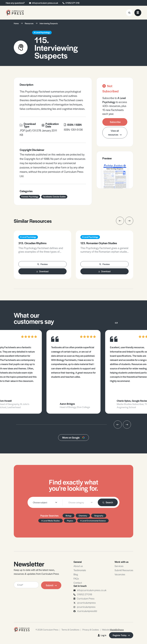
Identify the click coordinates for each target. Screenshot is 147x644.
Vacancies (120, 574)
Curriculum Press (86, 598)
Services (119, 566)
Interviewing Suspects (49, 23)
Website (113, 630)
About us (78, 566)
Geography (99, 516)
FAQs (76, 578)
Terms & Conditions (70, 630)
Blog (76, 574)
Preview (42, 264)
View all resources (115, 133)
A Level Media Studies (51, 521)
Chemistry (83, 516)
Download (42, 271)
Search (108, 502)
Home (16, 23)
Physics (70, 521)
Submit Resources (124, 570)
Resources (29, 23)
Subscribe (115, 122)
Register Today (121, 635)
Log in (102, 635)
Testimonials (80, 570)
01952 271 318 (72, 3)
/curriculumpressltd (87, 611)
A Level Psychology (42, 32)
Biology (69, 516)
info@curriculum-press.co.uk (45, 3)
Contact (78, 583)
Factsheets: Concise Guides (54, 197)
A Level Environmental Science (93, 521)
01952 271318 (85, 594)
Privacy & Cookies (91, 630)
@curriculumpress (86, 603)
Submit (51, 585)
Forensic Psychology (30, 197)
